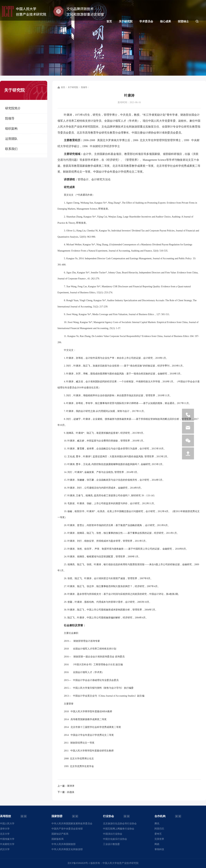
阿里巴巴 (159, 829)
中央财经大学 (7, 844)
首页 (109, 21)
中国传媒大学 (7, 839)
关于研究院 (126, 21)
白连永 (66, 792)
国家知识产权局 (60, 834)
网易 (157, 844)
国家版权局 (58, 839)
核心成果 (165, 21)
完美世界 (159, 839)
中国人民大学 (7, 824)
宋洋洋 (66, 786)
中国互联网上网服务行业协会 (119, 829)
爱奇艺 (158, 834)
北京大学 (5, 834)
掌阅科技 (159, 849)
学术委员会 (146, 21)
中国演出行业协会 (113, 834)
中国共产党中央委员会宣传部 (67, 829)
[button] (25, 816)
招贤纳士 (183, 21)
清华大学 (5, 829)
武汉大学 (5, 849)
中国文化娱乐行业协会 (115, 839)
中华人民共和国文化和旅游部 (67, 849)
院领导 (84, 87)
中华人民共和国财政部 (64, 844)
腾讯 (157, 824)
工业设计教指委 (111, 844)
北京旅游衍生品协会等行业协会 (120, 824)
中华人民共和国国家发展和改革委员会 (72, 824)
